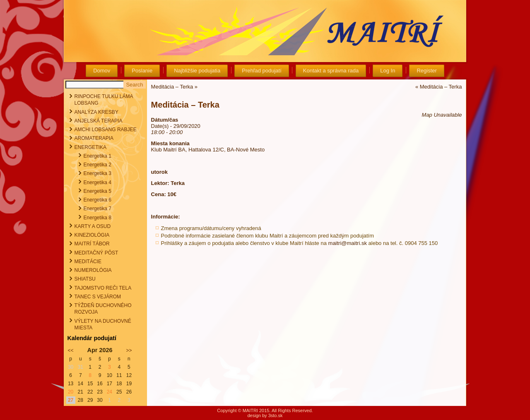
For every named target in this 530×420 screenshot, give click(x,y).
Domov (102, 71)
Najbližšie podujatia (197, 71)
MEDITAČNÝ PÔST (96, 253)
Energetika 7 (98, 209)
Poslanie (142, 71)
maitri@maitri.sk (348, 243)
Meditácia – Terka (172, 87)
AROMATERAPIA (94, 138)
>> (129, 350)
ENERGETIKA (90, 147)
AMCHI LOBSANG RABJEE (106, 130)
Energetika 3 (98, 173)
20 (71, 392)
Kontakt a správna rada (331, 71)
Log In (388, 71)
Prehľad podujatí (262, 71)
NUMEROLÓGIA (93, 270)
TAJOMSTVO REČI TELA (103, 288)
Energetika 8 (98, 218)
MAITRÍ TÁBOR (92, 244)
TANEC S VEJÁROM (98, 297)
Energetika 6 (98, 200)
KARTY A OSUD (93, 226)
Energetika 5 (98, 191)
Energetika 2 (98, 165)
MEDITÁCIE (88, 262)
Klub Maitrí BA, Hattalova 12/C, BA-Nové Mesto (208, 150)
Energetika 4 (98, 182)
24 (110, 392)
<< (71, 350)
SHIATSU (85, 279)
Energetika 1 (98, 156)
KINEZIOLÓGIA (92, 235)
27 (71, 400)
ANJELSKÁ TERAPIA (99, 121)
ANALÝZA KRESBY (96, 112)
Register (426, 71)
